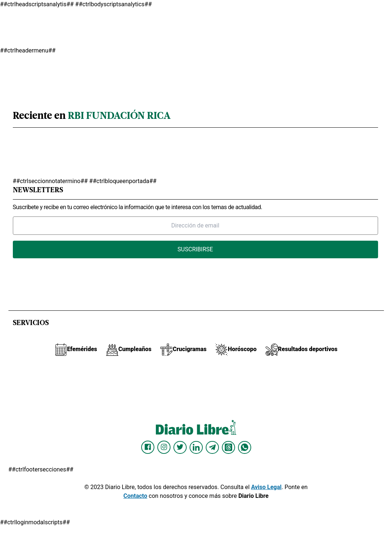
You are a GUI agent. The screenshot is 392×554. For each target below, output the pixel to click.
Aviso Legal (266, 487)
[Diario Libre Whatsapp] (245, 447)
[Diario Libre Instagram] (164, 447)
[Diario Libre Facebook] (148, 447)
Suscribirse (195, 249)
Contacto (135, 496)
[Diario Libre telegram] (212, 447)
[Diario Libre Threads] (228, 447)
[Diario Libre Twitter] (180, 447)
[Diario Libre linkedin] (196, 447)
